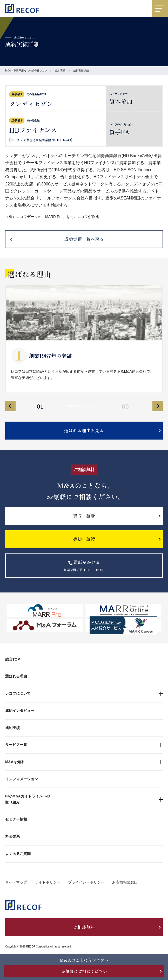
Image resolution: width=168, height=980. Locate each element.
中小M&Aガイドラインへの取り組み (28, 799)
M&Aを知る (15, 762)
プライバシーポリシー (86, 882)
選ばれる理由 (16, 676)
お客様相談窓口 (125, 882)
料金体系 (12, 836)
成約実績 (60, 71)
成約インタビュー (20, 711)
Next (158, 406)
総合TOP (13, 659)
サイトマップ (16, 882)
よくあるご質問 (18, 854)
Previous (10, 406)
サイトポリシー (48, 882)
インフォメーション (22, 779)
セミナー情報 (16, 819)
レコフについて (18, 693)
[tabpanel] (84, 339)
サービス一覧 (16, 745)
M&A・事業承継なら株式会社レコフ (26, 71)
